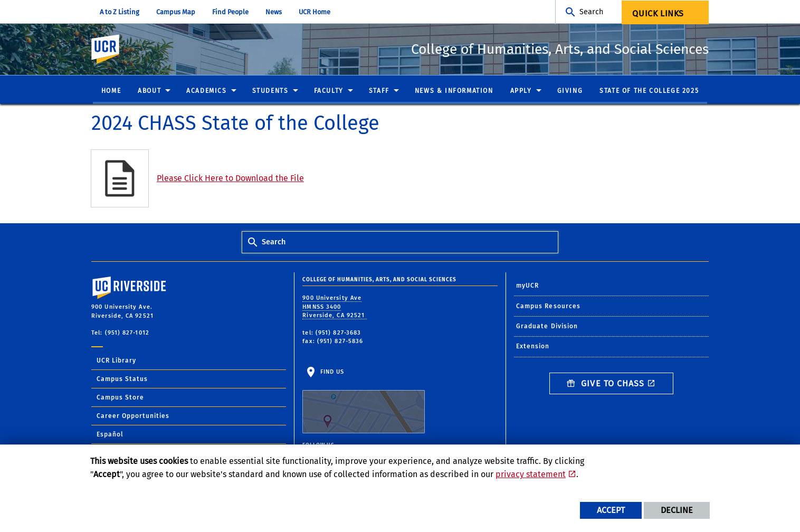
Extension (533, 347)
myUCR (528, 286)
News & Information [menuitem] (454, 91)
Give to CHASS (606, 384)
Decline (677, 510)
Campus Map (176, 12)
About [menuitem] (149, 91)
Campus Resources (549, 307)
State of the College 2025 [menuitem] (649, 91)
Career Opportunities (133, 416)
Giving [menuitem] (570, 91)
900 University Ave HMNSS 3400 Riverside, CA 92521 (335, 307)
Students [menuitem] (270, 91)
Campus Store (120, 398)
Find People (230, 12)
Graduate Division (547, 327)
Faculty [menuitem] (329, 91)
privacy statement (531, 474)
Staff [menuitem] (379, 91)
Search (591, 12)
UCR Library (116, 361)
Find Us (364, 402)
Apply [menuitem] (521, 91)
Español (110, 435)
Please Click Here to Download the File (230, 179)
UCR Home (315, 12)
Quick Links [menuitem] (658, 13)
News (274, 12)
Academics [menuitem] (206, 91)
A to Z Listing (120, 12)
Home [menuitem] (111, 91)
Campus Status (122, 379)
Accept (611, 510)
